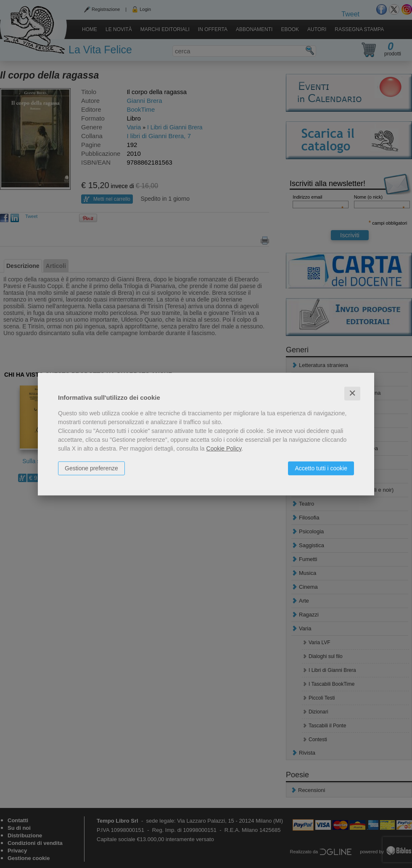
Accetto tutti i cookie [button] (321, 468)
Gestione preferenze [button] (91, 468)
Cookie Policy (224, 448)
